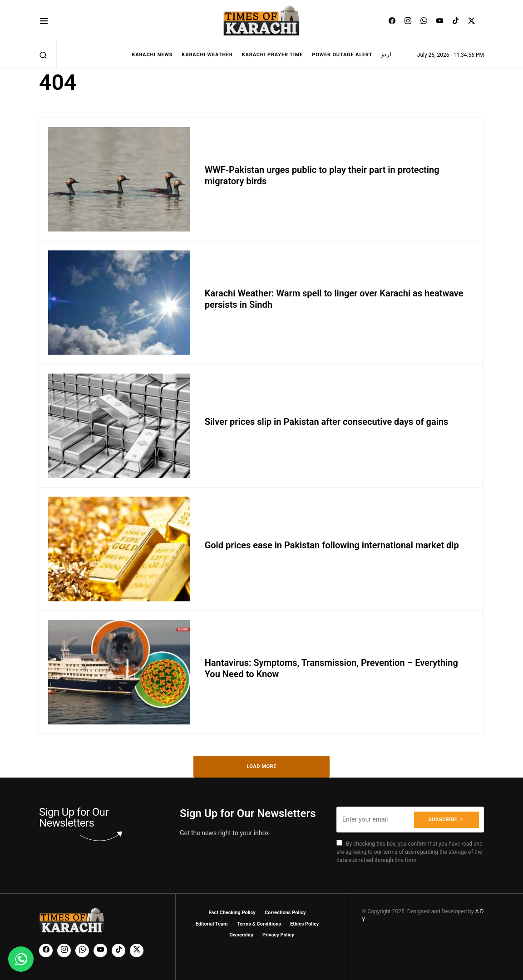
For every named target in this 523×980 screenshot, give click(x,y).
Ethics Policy (304, 924)
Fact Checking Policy (232, 913)
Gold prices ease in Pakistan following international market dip (332, 545)
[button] (44, 21)
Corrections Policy (285, 913)
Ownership (241, 935)
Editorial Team (212, 924)
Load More (261, 766)
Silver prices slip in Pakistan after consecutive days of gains (327, 422)
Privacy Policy (278, 935)
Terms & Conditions (259, 924)
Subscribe (443, 819)
